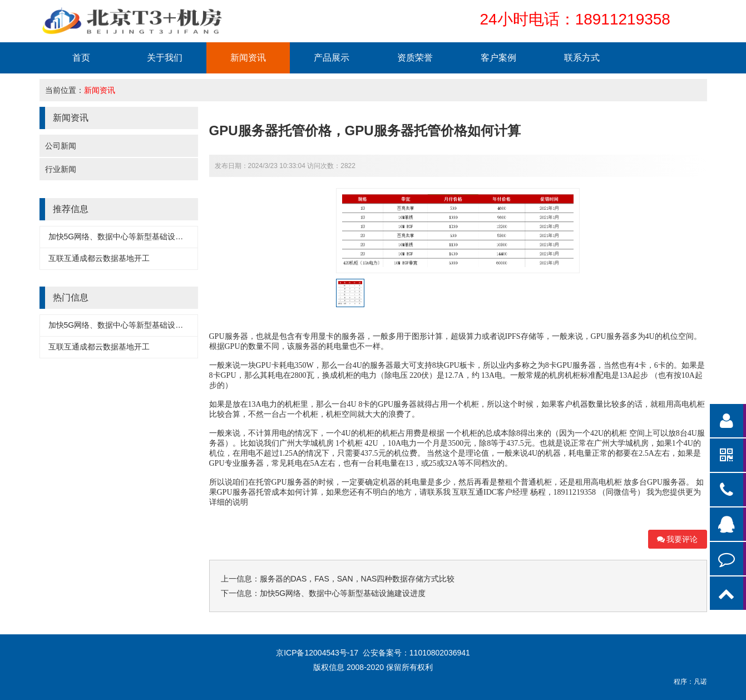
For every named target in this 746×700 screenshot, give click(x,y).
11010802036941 (440, 653)
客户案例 (498, 58)
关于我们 (165, 58)
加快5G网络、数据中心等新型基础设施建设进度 (132, 236)
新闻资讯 (248, 58)
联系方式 (582, 58)
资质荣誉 (415, 58)
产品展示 (332, 58)
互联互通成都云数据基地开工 (99, 258)
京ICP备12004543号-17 (318, 653)
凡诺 (700, 682)
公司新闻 (61, 146)
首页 (81, 58)
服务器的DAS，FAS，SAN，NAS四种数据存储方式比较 (357, 579)
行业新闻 (61, 169)
